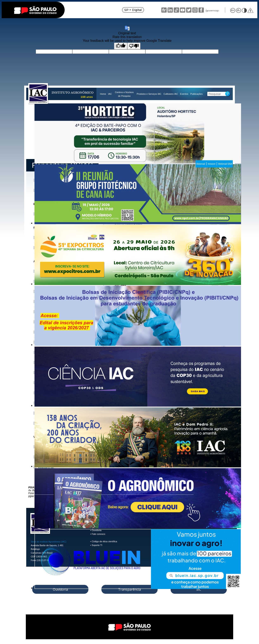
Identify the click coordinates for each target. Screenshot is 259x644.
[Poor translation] (134, 46)
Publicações (197, 94)
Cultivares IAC (171, 94)
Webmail (201, 164)
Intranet (212, 164)
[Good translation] (121, 46)
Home (103, 94)
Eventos (184, 94)
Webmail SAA (225, 164)
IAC (110, 94)
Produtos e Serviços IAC (149, 94)
